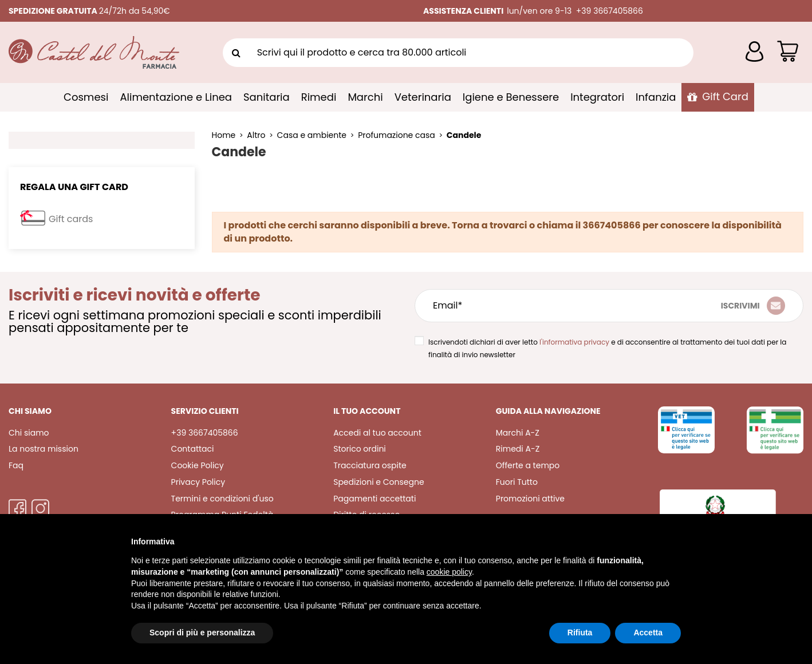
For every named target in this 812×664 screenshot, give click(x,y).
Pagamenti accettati (375, 499)
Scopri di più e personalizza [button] (202, 633)
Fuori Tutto (517, 482)
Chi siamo (29, 433)
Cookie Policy (198, 465)
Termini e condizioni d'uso (222, 499)
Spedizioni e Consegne (379, 482)
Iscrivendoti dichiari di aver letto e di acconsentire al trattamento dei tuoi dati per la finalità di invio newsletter (607, 348)
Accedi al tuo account (377, 433)
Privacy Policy (198, 482)
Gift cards (71, 219)
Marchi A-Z (518, 433)
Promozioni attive (530, 499)
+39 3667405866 (205, 433)
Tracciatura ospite (370, 465)
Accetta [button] (648, 633)
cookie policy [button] (449, 572)
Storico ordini (360, 449)
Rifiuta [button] (580, 633)
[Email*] (544, 306)
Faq (16, 465)
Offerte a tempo (528, 465)
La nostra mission (44, 449)
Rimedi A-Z (518, 449)
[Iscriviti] (753, 306)
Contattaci (193, 449)
